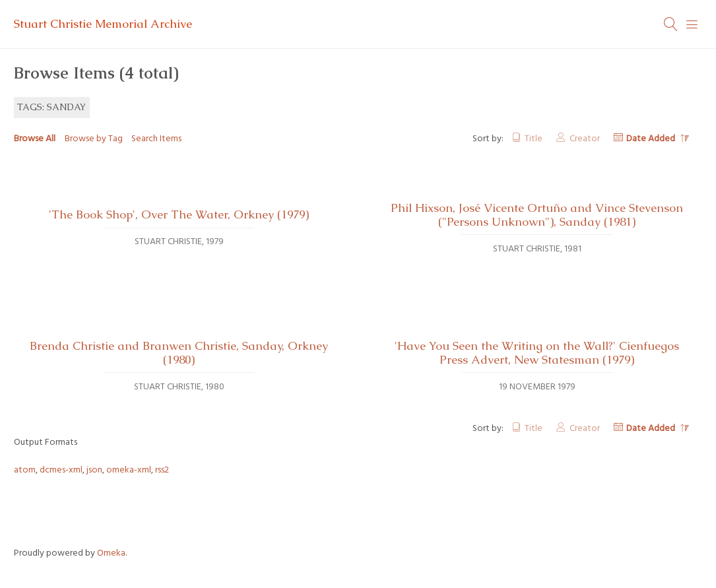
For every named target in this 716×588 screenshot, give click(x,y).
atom (25, 470)
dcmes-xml (61, 470)
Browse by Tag (94, 139)
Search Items (156, 139)
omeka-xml (129, 470)
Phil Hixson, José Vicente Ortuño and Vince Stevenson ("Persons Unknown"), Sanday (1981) (537, 215)
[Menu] (692, 24)
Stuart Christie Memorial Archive (103, 24)
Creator (585, 139)
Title (534, 139)
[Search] (671, 24)
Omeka (111, 553)
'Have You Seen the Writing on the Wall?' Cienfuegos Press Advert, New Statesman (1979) (537, 353)
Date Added (652, 139)
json (94, 470)
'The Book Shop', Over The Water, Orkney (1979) (179, 214)
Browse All (35, 139)
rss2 (162, 470)
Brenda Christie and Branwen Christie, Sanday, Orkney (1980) (179, 353)
